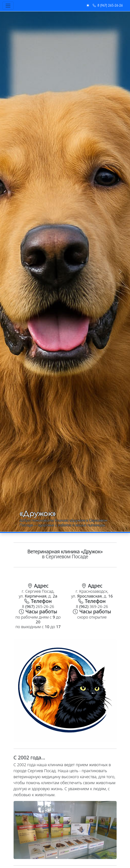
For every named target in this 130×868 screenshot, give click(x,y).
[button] (88, 6)
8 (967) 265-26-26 (108, 6)
